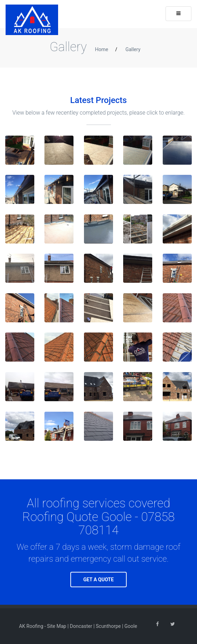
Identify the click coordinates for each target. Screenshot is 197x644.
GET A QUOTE (98, 580)
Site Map (57, 626)
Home (101, 49)
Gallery (133, 49)
